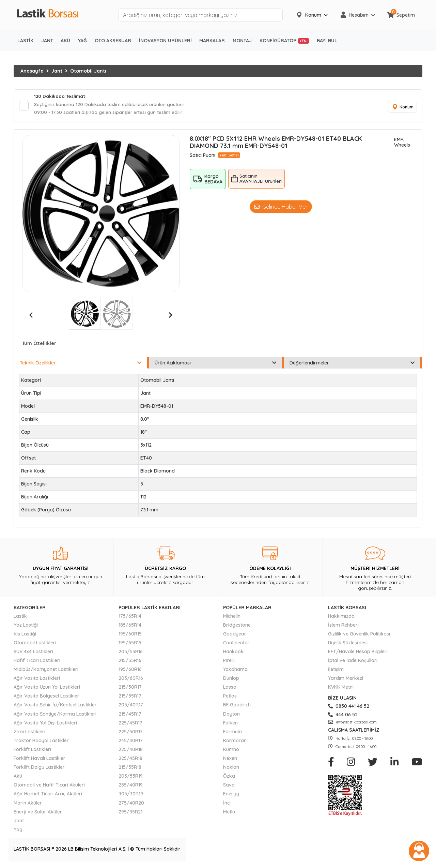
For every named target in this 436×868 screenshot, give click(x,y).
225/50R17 (131, 733)
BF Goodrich (237, 706)
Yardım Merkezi (346, 679)
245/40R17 (131, 742)
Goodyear (235, 635)
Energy (231, 795)
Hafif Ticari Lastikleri (37, 662)
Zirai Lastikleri (29, 733)
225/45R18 (130, 760)
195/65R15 (130, 644)
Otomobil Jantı (88, 71)
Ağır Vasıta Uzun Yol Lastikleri (47, 688)
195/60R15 (130, 635)
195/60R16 (130, 671)
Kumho (231, 750)
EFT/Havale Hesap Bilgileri (358, 653)
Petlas (230, 697)
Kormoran (235, 742)
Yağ (18, 830)
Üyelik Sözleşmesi (348, 644)
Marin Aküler (28, 804)
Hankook (233, 653)
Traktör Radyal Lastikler (41, 742)
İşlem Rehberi (343, 626)
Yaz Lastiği (26, 626)
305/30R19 (131, 795)
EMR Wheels (402, 144)
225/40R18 (131, 750)
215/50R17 (130, 688)
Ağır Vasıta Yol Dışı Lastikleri (45, 724)
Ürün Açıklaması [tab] (215, 364)
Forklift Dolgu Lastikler (39, 768)
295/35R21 (130, 813)
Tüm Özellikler (39, 345)
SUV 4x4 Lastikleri (33, 653)
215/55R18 (130, 768)
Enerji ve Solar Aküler (38, 813)
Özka (229, 777)
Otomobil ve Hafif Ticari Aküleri (49, 786)
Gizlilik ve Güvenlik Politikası (359, 635)
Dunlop (231, 679)
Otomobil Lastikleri (35, 644)
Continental (236, 644)
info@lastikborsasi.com (352, 723)
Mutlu (229, 813)
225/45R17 (130, 724)
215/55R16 (130, 662)
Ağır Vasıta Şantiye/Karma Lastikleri (55, 715)
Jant (57, 71)
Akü (18, 777)
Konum (402, 108)
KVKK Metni (341, 688)
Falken (230, 724)
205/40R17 (131, 706)
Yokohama (235, 671)
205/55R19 (131, 777)
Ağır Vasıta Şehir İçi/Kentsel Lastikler (55, 706)
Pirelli (229, 662)
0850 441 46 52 (349, 707)
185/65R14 (130, 626)
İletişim (336, 671)
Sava (229, 786)
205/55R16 (131, 653)
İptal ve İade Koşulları (353, 662)
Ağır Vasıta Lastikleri (37, 679)
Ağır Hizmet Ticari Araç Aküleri (48, 795)
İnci (227, 804)
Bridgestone (237, 626)
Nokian (231, 768)
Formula (232, 733)
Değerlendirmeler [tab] (352, 364)
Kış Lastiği (25, 635)
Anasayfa (32, 71)
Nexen (230, 760)
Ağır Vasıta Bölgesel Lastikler (46, 697)
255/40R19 (131, 786)
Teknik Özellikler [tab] (81, 364)
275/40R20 (131, 804)
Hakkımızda (341, 617)
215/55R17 (130, 697)
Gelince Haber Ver (281, 208)
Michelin (232, 617)
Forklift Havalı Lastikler (40, 760)
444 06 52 (343, 716)
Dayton (231, 715)
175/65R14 (130, 617)
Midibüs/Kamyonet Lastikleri (46, 671)
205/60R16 (131, 679)
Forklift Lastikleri (32, 750)
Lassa (230, 688)
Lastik (20, 617)
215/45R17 (130, 715)
